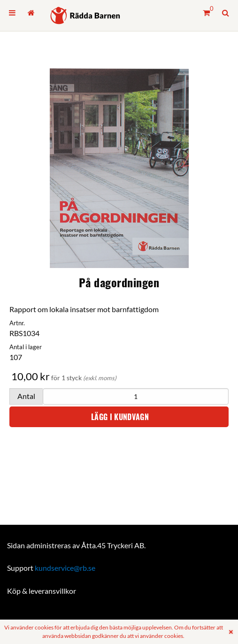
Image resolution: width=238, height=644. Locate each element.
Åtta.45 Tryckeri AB (113, 545)
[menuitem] (12, 13)
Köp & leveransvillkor (42, 591)
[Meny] (12, 13)
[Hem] (85, 15)
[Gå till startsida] (31, 13)
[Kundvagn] (206, 13)
